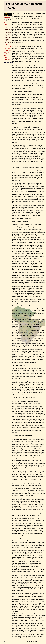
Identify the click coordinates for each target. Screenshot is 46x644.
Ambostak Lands (7, 24)
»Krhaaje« (8, 31)
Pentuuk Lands (8, 50)
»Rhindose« (8, 38)
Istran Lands (7, 48)
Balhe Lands (7, 44)
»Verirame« (8, 42)
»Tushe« (7, 39)
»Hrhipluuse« (8, 29)
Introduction (7, 18)
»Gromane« (8, 28)
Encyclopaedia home (8, 63)
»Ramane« (8, 36)
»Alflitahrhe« (8, 26)
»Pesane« (8, 34)
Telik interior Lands (7, 57)
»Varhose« (8, 41)
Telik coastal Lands (7, 53)
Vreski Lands (7, 59)
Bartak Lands (7, 46)
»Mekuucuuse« (9, 33)
